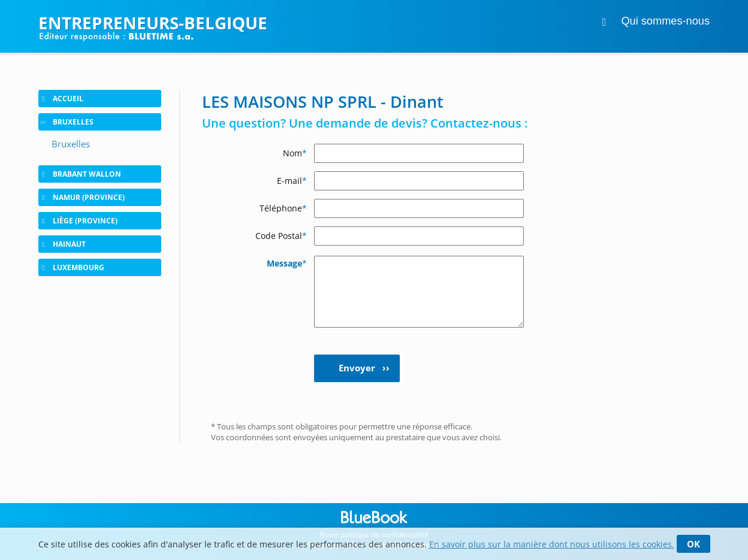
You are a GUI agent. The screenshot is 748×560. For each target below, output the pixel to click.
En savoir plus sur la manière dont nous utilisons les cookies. (552, 544)
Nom (295, 153)
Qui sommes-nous (665, 21)
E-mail (292, 181)
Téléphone (283, 208)
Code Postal (281, 236)
